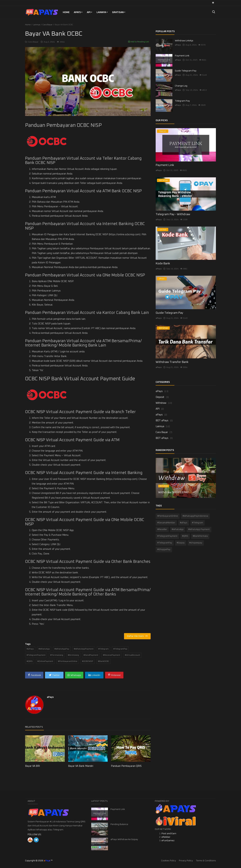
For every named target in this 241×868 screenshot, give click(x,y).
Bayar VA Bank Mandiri (81, 766)
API (90, 12)
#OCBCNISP (88, 661)
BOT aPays (162, 421)
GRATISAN (119, 12)
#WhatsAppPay (62, 649)
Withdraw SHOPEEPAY (173, 492)
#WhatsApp (44, 649)
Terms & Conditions (206, 861)
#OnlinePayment (45, 661)
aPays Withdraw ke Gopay (124, 839)
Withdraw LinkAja (184, 41)
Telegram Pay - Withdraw (173, 214)
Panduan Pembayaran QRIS (126, 766)
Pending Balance (119, 824)
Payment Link (182, 56)
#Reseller (162, 529)
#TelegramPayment (36, 655)
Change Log (181, 86)
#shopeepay (196, 543)
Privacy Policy (186, 861)
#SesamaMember (166, 523)
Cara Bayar (47, 25)
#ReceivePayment (112, 655)
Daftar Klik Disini (137, 636)
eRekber (166, 837)
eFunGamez (168, 841)
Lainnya (102, 12)
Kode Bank (163, 264)
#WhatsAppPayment (84, 649)
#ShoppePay (164, 550)
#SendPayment (91, 655)
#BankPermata (200, 536)
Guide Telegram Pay (186, 71)
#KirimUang (73, 655)
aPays (78, 12)
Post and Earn (169, 834)
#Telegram (103, 649)
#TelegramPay (120, 649)
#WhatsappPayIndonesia (195, 516)
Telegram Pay (182, 101)
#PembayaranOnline (68, 661)
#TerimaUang (57, 655)
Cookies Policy (169, 861)
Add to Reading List (138, 42)
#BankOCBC (104, 661)
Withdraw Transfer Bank (172, 362)
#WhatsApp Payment (199, 529)
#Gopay (181, 543)
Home (66, 12)
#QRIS (30, 661)
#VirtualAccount (132, 655)
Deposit (160, 397)
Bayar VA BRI (32, 766)
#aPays (30, 649)
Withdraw (161, 403)
